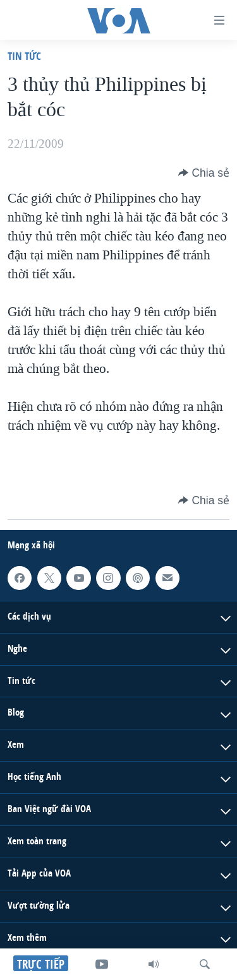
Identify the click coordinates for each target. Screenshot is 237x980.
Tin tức (24, 56)
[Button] (204, 173)
